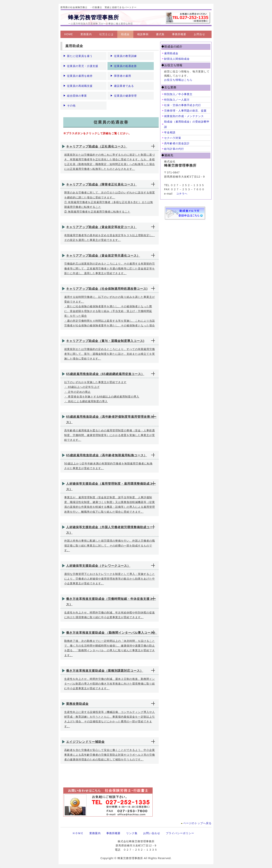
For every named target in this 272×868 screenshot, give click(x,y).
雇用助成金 (171, 53)
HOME (69, 34)
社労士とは (106, 34)
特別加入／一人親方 (177, 100)
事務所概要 (179, 34)
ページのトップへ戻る (197, 823)
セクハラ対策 (173, 138)
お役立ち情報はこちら (178, 80)
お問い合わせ (152, 833)
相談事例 (143, 34)
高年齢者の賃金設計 (177, 143)
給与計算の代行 (174, 149)
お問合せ (199, 34)
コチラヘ (182, 194)
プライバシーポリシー (180, 833)
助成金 (125, 34)
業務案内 (86, 34)
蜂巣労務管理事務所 (93, 17)
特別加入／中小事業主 (178, 94)
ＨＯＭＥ (78, 833)
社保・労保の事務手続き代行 (183, 105)
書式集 (160, 34)
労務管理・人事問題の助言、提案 (185, 111)
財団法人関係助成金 (177, 59)
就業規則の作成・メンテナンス (184, 116)
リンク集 (132, 833)
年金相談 (170, 132)
